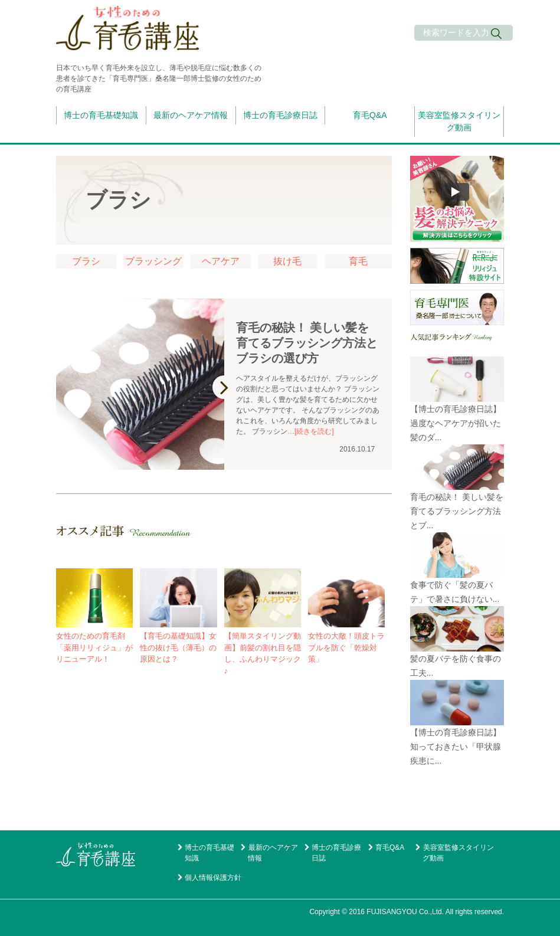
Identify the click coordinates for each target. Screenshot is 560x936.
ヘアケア (221, 261)
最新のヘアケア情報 (191, 115)
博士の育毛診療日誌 (280, 115)
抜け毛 (287, 261)
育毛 (358, 261)
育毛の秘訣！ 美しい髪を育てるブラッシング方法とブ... (457, 511)
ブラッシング (153, 261)
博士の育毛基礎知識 (101, 115)
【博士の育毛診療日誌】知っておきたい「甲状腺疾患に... (456, 747)
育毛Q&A (370, 115)
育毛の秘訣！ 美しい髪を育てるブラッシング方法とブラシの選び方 (307, 343)
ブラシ (86, 261)
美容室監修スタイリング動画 (459, 121)
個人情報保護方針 (213, 878)
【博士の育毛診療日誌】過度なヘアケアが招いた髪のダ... (456, 423)
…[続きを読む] (311, 431)
